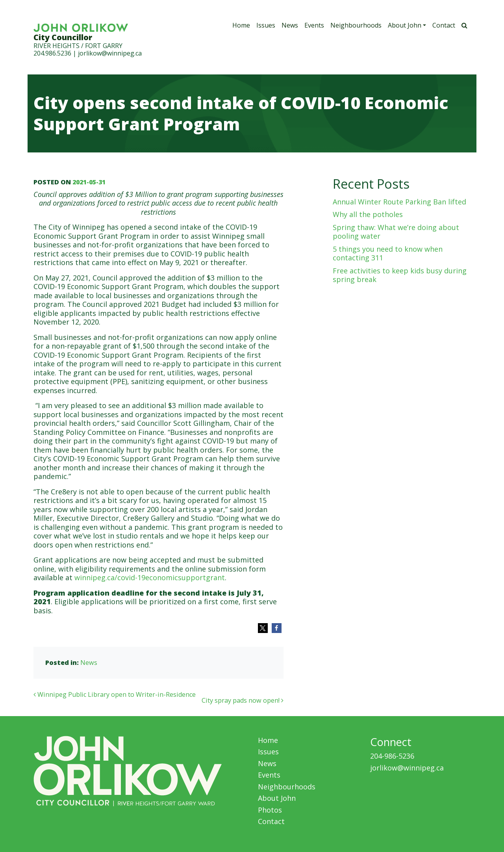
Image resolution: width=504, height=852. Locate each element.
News (290, 25)
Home (241, 25)
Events (314, 25)
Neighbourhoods (356, 25)
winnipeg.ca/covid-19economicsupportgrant (150, 577)
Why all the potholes (368, 214)
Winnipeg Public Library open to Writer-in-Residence (115, 694)
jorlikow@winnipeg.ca (110, 53)
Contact (444, 25)
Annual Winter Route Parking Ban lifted (399, 202)
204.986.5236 (52, 53)
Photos (270, 810)
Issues (266, 25)
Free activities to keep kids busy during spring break (400, 275)
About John (405, 25)
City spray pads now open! (243, 700)
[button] (263, 628)
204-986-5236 (392, 756)
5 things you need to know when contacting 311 (388, 253)
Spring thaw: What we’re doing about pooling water (396, 232)
